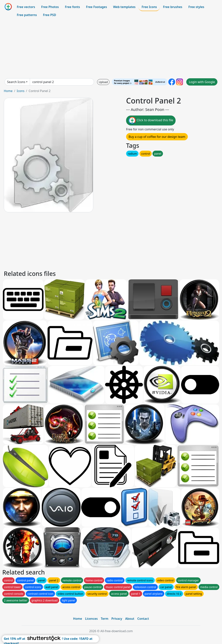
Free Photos (50, 7)
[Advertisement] (111, 48)
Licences (91, 619)
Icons (20, 91)
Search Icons (16, 82)
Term (105, 619)
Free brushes (173, 7)
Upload (103, 82)
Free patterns (27, 15)
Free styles (196, 7)
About (130, 619)
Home (8, 91)
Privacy (117, 619)
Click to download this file (151, 120)
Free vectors (26, 7)
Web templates (124, 7)
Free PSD (49, 15)
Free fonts (73, 7)
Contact (143, 619)
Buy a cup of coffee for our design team (157, 137)
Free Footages (96, 7)
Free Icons (149, 7)
